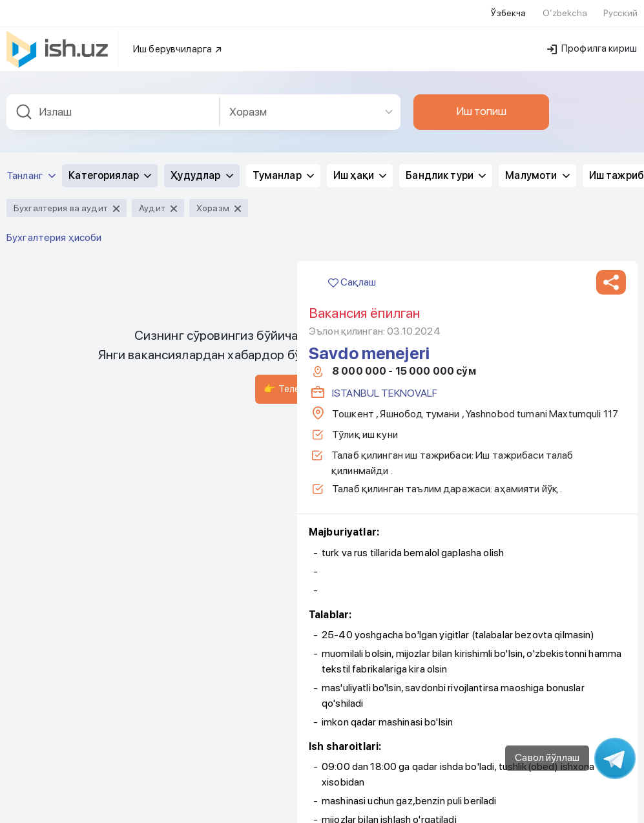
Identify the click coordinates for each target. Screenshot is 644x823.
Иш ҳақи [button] (360, 168)
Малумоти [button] (537, 168)
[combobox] (113, 104)
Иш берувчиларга (178, 41)
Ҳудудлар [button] (202, 168)
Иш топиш (481, 103)
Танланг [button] (31, 168)
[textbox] (113, 104)
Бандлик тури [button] (446, 168)
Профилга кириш (592, 41)
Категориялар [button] (110, 168)
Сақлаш (352, 274)
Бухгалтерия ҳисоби (54, 230)
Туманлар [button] (283, 168)
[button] (611, 275)
